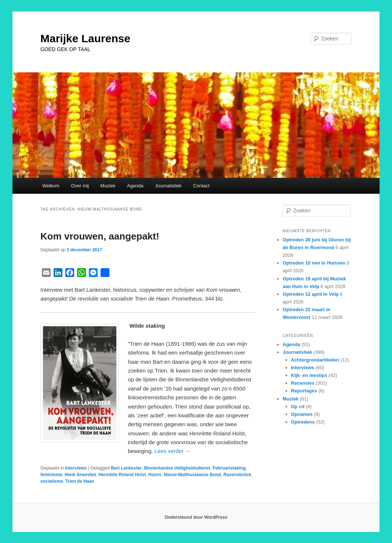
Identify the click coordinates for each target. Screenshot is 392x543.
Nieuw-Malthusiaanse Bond (192, 475)
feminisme (51, 475)
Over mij (80, 186)
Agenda (135, 186)
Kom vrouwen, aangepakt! (100, 236)
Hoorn (155, 475)
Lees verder (173, 451)
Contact (201, 186)
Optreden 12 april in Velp (311, 294)
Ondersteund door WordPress (196, 517)
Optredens (303, 422)
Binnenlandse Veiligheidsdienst (177, 468)
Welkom (51, 186)
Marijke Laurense (85, 38)
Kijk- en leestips (309, 375)
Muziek (108, 186)
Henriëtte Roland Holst (122, 475)
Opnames (302, 414)
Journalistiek (168, 186)
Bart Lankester (126, 468)
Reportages (304, 391)
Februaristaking (229, 468)
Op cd (298, 407)
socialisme (52, 481)
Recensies (303, 383)
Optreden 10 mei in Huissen (314, 263)
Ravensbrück (237, 475)
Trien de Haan (80, 481)
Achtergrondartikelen (315, 360)
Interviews (76, 468)
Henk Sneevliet (80, 475)
